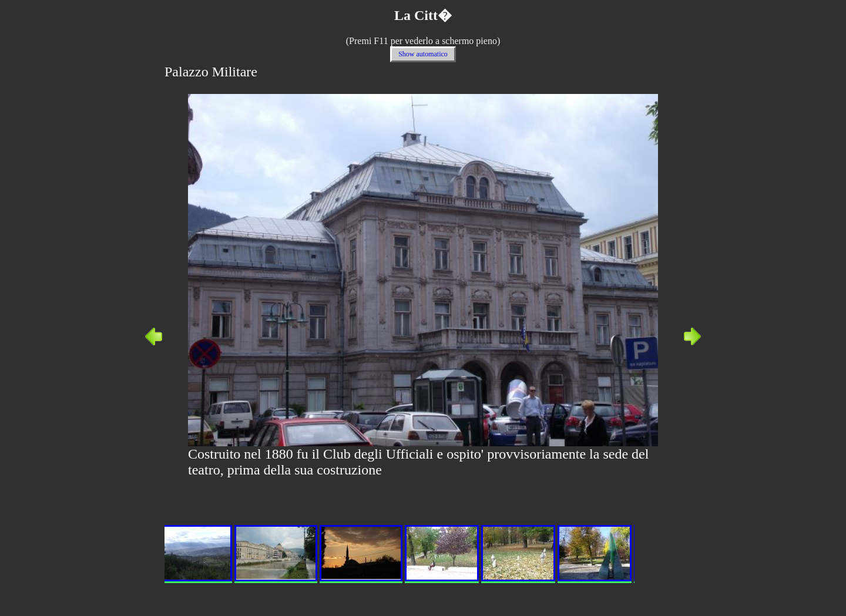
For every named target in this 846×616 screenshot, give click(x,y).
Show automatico (423, 54)
